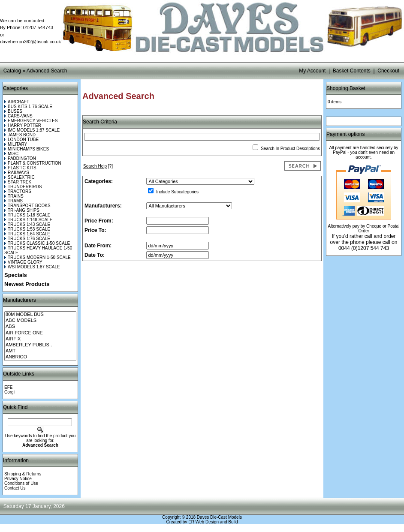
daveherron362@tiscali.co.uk (30, 42)
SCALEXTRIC (20, 177)
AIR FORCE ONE (40, 333)
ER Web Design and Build (213, 522)
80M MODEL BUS (40, 315)
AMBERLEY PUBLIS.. (40, 345)
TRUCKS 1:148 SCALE (29, 220)
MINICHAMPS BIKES (27, 149)
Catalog (12, 71)
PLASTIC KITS (20, 168)
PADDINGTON (20, 158)
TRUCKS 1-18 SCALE (27, 215)
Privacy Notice (18, 479)
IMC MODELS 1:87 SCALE (32, 130)
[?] (98, 166)
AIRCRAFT (17, 102)
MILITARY (16, 144)
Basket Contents (352, 71)
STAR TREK (18, 182)
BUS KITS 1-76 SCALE (28, 107)
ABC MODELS (40, 321)
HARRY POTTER (23, 125)
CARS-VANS (18, 116)
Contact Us (15, 488)
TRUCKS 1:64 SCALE (27, 234)
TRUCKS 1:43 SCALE (27, 224)
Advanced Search (47, 71)
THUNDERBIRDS (23, 187)
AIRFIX (40, 339)
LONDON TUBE (21, 140)
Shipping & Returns (23, 474)
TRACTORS (18, 191)
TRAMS (14, 201)
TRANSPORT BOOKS (27, 206)
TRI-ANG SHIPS (22, 210)
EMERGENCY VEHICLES (31, 121)
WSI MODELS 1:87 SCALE (32, 267)
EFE (8, 387)
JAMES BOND (20, 135)
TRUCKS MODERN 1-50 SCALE (38, 257)
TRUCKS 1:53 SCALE (27, 229)
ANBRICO (40, 357)
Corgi (9, 392)
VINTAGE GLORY (23, 262)
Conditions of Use (21, 483)
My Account (312, 71)
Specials (16, 275)
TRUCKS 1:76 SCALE (27, 239)
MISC (11, 154)
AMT (40, 351)
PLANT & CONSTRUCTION (33, 163)
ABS (40, 327)
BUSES (13, 111)
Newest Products (27, 284)
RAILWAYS (17, 173)
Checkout (388, 71)
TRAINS (14, 196)
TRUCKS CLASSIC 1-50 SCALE (37, 243)
